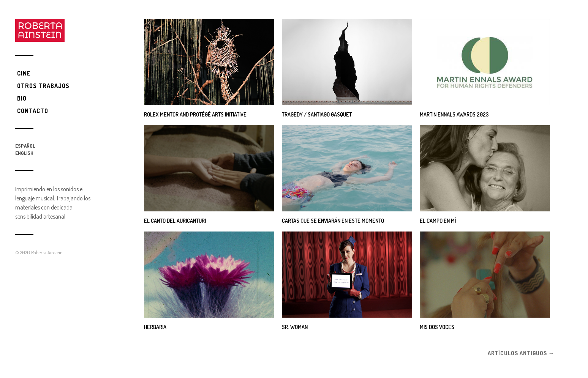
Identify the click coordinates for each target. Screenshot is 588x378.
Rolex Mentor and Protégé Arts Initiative (195, 114)
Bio (22, 98)
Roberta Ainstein (47, 252)
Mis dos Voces (437, 327)
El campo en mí (438, 220)
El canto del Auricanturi (175, 220)
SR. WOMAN (295, 327)
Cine (24, 73)
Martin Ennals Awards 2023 (454, 114)
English (24, 153)
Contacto (33, 111)
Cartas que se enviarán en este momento (333, 220)
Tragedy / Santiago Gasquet (317, 114)
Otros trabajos (43, 86)
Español (25, 146)
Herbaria (155, 327)
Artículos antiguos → (521, 353)
